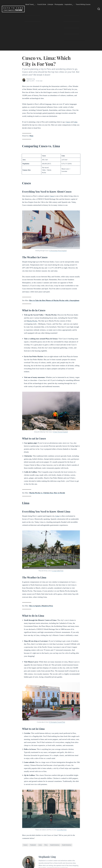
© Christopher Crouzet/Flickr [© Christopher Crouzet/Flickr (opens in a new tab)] (57, 722)
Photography (59, 4)
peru (46, 845)
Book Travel (30, 4)
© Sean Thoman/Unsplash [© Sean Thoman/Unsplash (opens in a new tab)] (60, 432)
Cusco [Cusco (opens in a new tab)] (68, 122)
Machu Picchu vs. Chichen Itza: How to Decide (47, 493)
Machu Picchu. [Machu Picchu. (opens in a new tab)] (32, 321)
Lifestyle (50, 4)
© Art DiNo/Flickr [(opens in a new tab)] (62, 830)
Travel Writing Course (83, 4)
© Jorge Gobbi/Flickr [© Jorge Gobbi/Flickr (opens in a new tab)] (58, 571)
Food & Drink (42, 4)
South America (67, 845)
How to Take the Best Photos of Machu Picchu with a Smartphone (54, 300)
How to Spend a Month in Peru (41, 606)
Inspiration (68, 4)
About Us (29, 13)
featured (33, 845)
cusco (25, 845)
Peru (31, 136)
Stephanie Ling (31, 79)
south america (55, 845)
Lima (40, 845)
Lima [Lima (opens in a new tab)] (75, 122)
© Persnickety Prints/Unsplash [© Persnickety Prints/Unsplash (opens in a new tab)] (58, 251)
